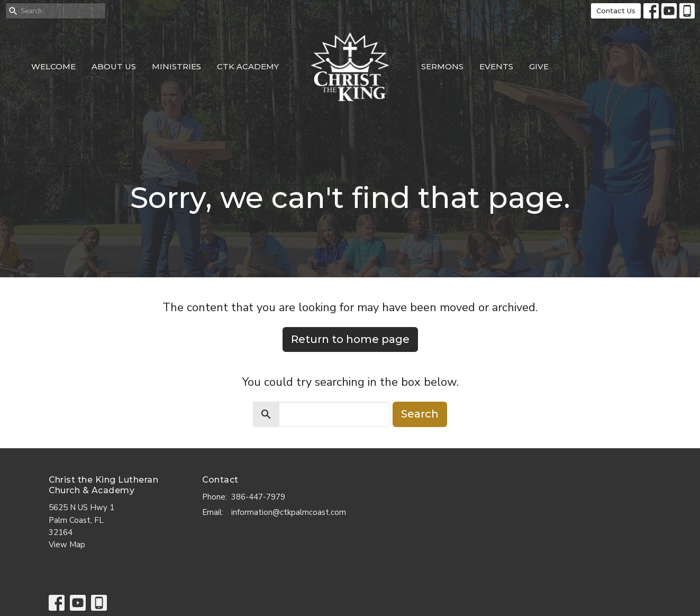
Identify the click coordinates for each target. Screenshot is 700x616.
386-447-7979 (258, 497)
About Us (114, 66)
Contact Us (616, 11)
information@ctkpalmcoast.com (289, 512)
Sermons (442, 66)
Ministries (176, 66)
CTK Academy (248, 66)
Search (420, 414)
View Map (67, 545)
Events (496, 66)
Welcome (53, 66)
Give (539, 66)
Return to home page (350, 339)
